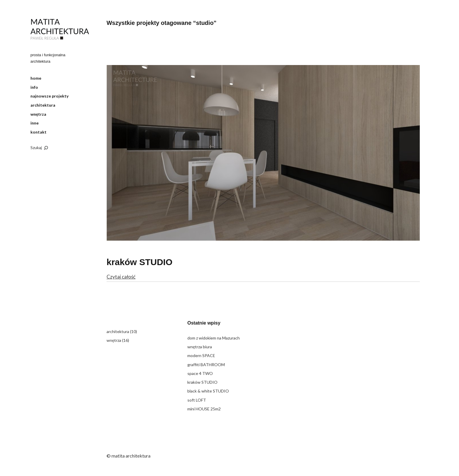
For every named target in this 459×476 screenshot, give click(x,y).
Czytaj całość (121, 277)
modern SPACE (201, 355)
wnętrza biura (200, 347)
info (34, 87)
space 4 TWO (200, 373)
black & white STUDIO (208, 391)
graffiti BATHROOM (206, 365)
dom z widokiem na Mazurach (214, 338)
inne (35, 123)
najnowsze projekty (49, 96)
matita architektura (60, 30)
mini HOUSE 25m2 (204, 409)
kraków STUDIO (139, 262)
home (36, 78)
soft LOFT (197, 400)
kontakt (38, 132)
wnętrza (38, 114)
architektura (43, 105)
